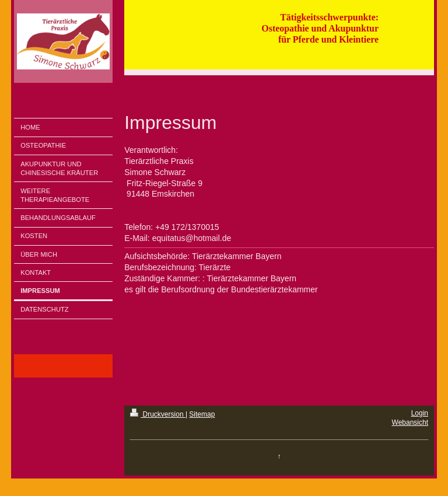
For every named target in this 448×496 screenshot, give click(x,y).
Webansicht (410, 422)
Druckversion (158, 414)
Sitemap (202, 414)
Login (420, 413)
